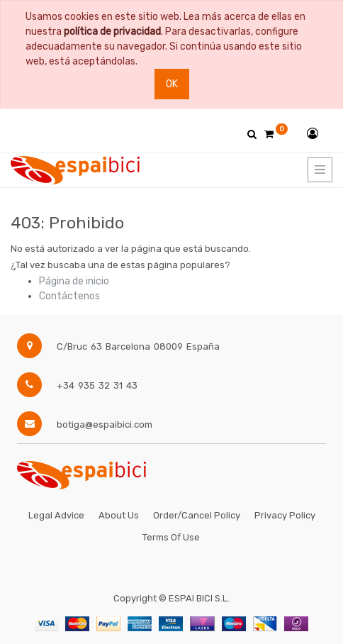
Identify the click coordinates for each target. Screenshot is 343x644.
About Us (119, 515)
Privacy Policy (285, 515)
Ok (172, 84)
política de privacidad (112, 32)
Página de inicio (74, 281)
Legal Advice (56, 515)
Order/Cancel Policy (197, 515)
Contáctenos (69, 296)
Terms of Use (171, 537)
